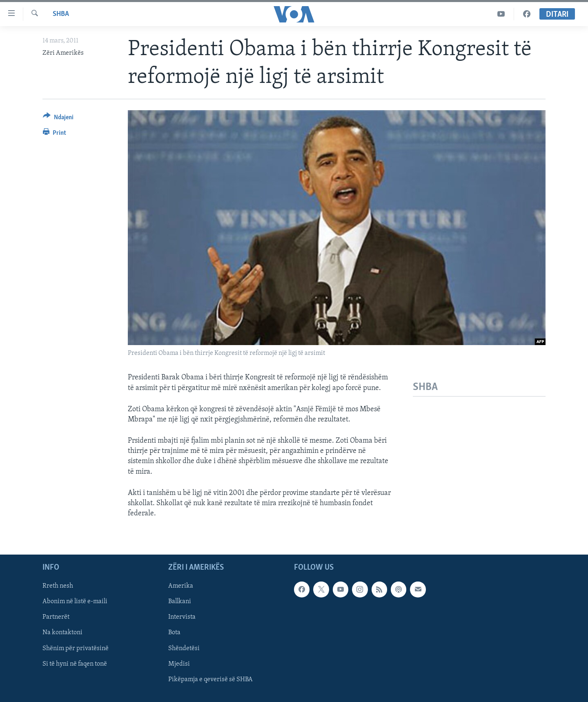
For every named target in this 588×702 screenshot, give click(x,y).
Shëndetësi (184, 649)
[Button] (58, 119)
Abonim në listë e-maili (75, 602)
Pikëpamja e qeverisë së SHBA (210, 680)
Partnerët (56, 617)
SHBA (61, 14)
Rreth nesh (58, 586)
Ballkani (180, 602)
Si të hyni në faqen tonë (75, 664)
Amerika (181, 586)
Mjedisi (179, 664)
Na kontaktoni (62, 633)
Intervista (182, 617)
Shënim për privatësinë (76, 649)
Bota (174, 633)
